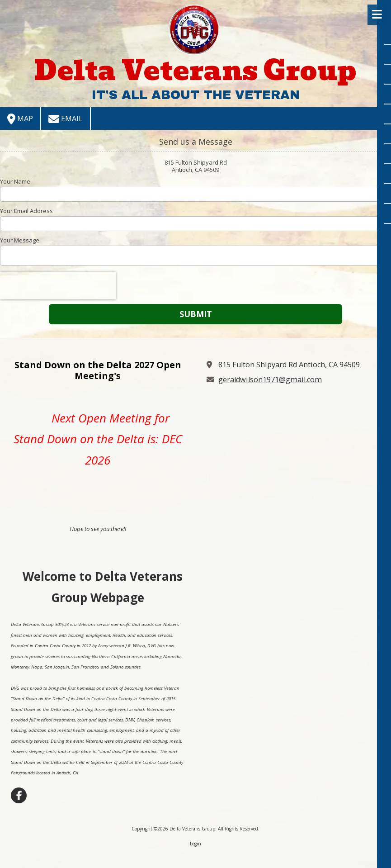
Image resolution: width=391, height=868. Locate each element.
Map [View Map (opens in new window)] (20, 119)
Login (195, 844)
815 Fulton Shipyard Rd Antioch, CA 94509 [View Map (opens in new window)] (289, 365)
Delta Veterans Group (195, 71)
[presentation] (58, 286)
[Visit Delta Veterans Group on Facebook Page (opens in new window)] (19, 795)
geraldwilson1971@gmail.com (270, 379)
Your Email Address (26, 211)
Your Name (15, 181)
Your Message (20, 240)
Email (66, 119)
